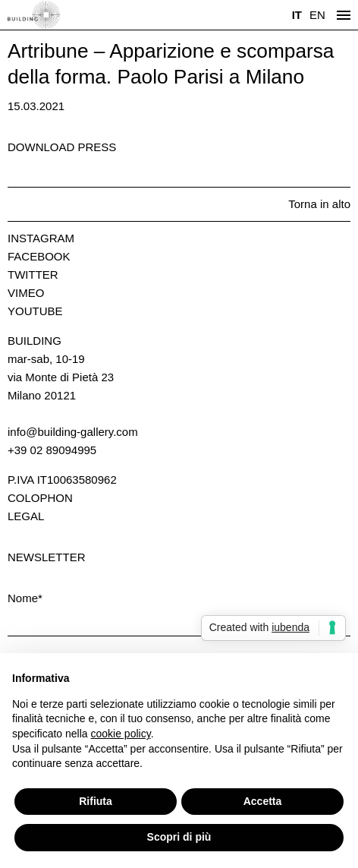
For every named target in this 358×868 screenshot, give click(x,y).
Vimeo (26, 293)
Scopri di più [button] (179, 837)
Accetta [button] (263, 801)
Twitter (33, 275)
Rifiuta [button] (96, 801)
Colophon (40, 498)
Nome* (25, 598)
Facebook (39, 256)
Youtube (35, 311)
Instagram (41, 238)
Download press (62, 147)
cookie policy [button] (121, 734)
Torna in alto (319, 204)
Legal (26, 516)
